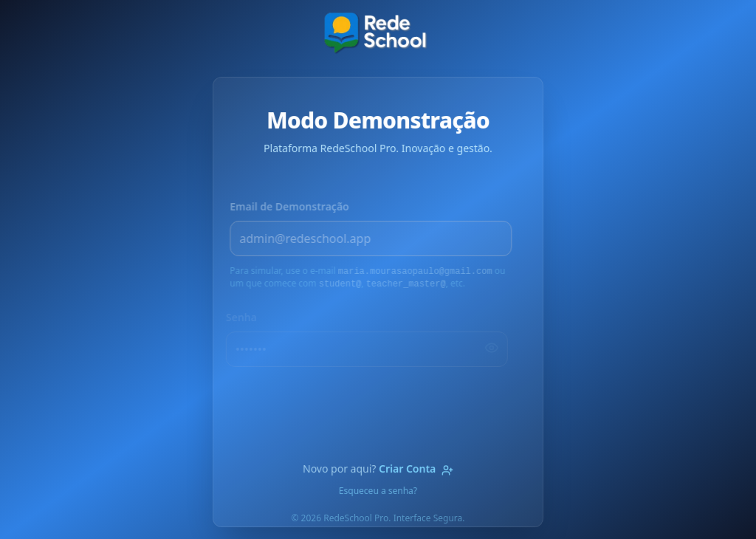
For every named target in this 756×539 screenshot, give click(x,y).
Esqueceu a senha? (378, 490)
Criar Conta (416, 468)
